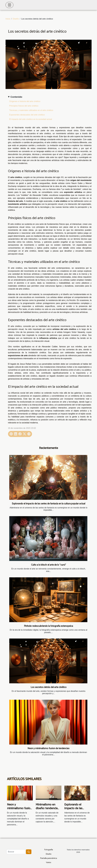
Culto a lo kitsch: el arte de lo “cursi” (49, 565)
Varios (49, 862)
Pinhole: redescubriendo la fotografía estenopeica (48, 626)
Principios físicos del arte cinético (24, 106)
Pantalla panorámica (49, 858)
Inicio (8, 19)
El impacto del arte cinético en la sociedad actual (31, 119)
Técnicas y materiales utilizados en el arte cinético (31, 110)
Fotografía (49, 850)
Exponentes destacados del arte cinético (27, 115)
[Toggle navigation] (10, 5)
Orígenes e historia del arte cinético (25, 101)
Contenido (16, 97)
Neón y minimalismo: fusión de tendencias (48, 748)
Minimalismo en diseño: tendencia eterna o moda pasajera (47, 810)
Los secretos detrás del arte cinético (49, 687)
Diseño (16, 19)
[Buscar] (16, 852)
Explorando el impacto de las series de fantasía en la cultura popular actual (49, 504)
